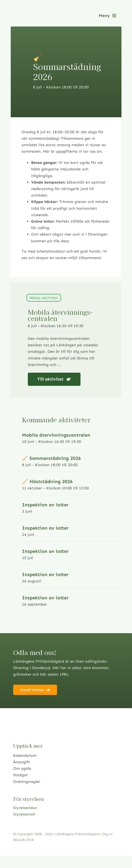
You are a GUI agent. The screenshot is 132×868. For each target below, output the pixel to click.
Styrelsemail (24, 814)
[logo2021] (37, 13)
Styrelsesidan (25, 808)
